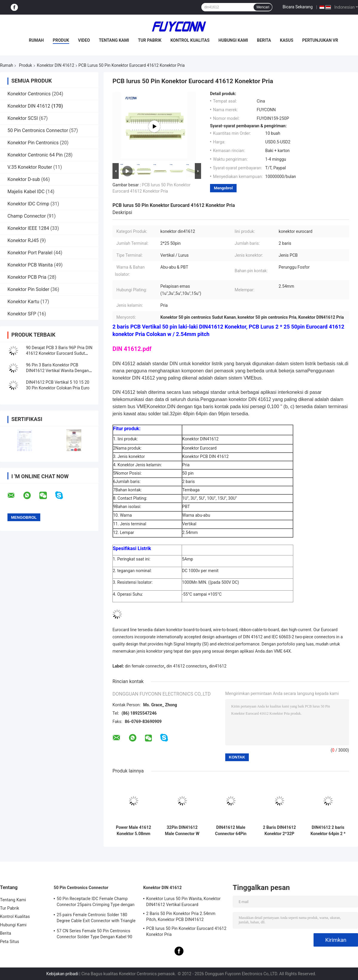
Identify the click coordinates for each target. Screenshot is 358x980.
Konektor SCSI (23, 118)
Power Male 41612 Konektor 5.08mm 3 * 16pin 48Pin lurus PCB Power (134, 831)
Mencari (263, 7)
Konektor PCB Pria (27, 277)
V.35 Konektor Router (30, 167)
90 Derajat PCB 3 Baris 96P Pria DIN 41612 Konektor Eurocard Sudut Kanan (59, 353)
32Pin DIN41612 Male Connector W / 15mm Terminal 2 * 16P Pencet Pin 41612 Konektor (182, 831)
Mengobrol (223, 188)
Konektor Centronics (29, 94)
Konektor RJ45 (23, 240)
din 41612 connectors (187, 666)
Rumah (36, 40)
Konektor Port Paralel (30, 253)
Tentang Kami (114, 40)
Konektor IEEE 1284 (28, 228)
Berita (264, 40)
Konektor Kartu (23, 302)
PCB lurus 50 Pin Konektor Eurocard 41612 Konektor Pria (186, 931)
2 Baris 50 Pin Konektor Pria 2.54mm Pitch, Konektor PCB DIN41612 (181, 916)
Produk (61, 40)
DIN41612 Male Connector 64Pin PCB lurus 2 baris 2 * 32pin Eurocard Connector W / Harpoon (231, 831)
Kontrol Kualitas (190, 40)
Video (84, 40)
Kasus (287, 40)
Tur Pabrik (150, 40)
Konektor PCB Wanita (30, 265)
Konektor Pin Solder (28, 289)
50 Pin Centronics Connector (38, 130)
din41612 (218, 666)
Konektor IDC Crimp (28, 204)
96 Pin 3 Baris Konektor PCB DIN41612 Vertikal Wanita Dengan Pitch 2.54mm (57, 371)
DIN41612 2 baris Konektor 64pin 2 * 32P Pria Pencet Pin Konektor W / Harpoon (328, 831)
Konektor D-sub (24, 179)
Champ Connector (27, 216)
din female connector (145, 666)
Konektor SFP (22, 314)
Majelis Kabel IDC (26, 192)
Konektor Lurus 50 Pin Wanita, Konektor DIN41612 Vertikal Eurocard (183, 902)
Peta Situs (10, 942)
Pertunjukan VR (320, 40)
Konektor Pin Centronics (33, 143)
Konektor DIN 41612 (56, 65)
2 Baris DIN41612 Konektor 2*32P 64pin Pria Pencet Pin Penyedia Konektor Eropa (280, 831)
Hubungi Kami (233, 40)
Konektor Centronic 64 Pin (35, 155)
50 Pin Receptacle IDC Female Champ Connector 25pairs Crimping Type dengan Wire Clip (96, 902)
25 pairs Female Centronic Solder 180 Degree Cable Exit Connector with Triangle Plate (96, 919)
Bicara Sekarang (298, 7)
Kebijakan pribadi (62, 974)
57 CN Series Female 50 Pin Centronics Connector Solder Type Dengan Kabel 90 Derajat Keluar (94, 935)
